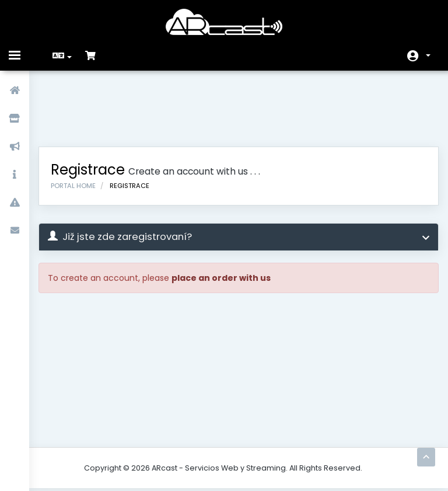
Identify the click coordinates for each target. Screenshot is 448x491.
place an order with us (229, 220)
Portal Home (81, 127)
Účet (428, 55)
